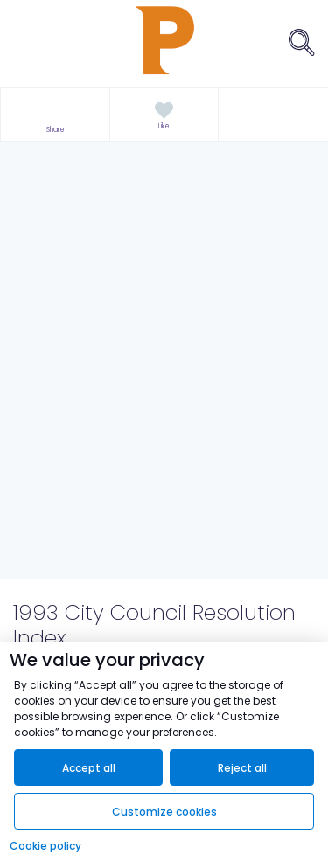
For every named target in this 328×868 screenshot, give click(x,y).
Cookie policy (45, 846)
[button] (55, 115)
